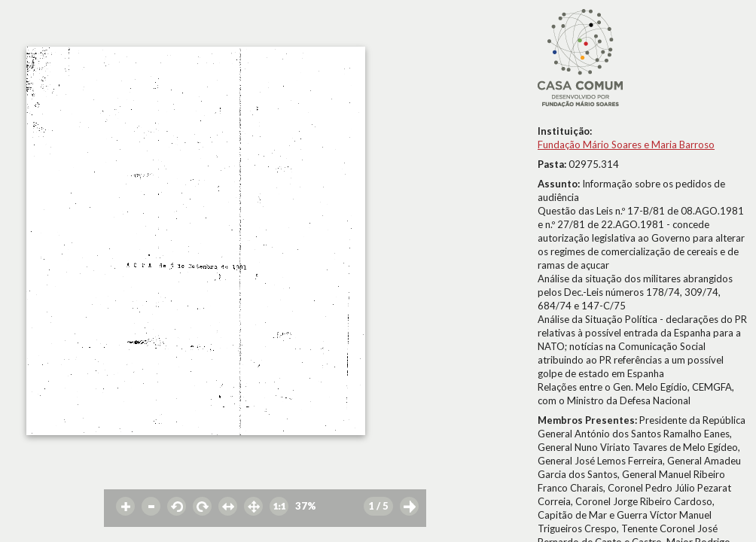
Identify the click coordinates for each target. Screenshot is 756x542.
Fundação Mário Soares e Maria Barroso (626, 145)
